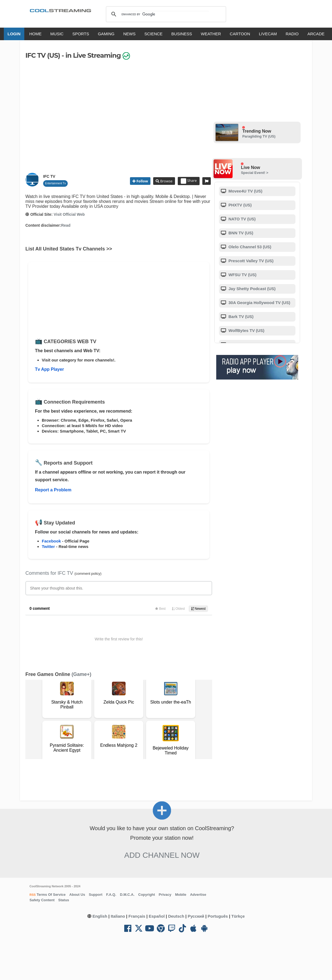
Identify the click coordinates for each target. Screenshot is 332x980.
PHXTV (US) (240, 205)
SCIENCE (154, 34)
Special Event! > (254, 173)
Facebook (51, 541)
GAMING (106, 34)
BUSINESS (182, 34)
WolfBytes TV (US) (246, 330)
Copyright (146, 895)
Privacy (165, 895)
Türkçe (238, 916)
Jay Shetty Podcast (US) (252, 289)
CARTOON (240, 34)
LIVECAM (268, 34)
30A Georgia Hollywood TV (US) (259, 303)
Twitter (48, 546)
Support (96, 895)
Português (218, 916)
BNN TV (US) (240, 233)
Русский (196, 916)
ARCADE (316, 34)
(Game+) (81, 674)
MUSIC (57, 34)
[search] (165, 14)
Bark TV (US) (241, 317)
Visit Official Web (69, 214)
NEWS (129, 34)
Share (189, 181)
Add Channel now (162, 855)
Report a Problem (53, 490)
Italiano (118, 916)
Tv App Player (49, 369)
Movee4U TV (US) (245, 191)
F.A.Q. (111, 895)
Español (157, 916)
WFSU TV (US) (242, 275)
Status (64, 900)
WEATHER (211, 34)
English (100, 916)
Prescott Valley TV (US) (251, 261)
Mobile (181, 895)
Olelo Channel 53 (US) (249, 247)
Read (66, 225)
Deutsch (176, 916)
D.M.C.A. (127, 895)
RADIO (292, 34)
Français (137, 916)
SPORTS (81, 34)
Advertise (198, 895)
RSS (33, 895)
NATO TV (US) (242, 219)
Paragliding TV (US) (259, 136)
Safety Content (42, 900)
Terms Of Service (51, 895)
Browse (166, 181)
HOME (35, 34)
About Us (77, 895)
